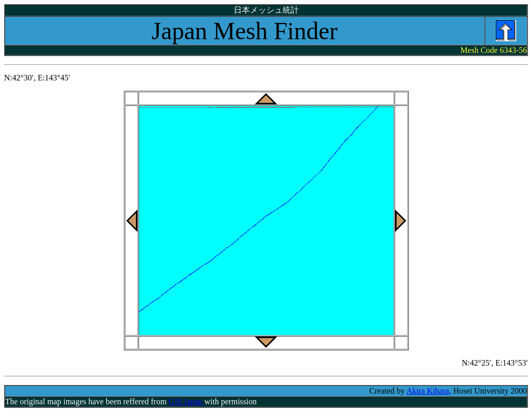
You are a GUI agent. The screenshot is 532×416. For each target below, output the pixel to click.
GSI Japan (186, 401)
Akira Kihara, (429, 391)
